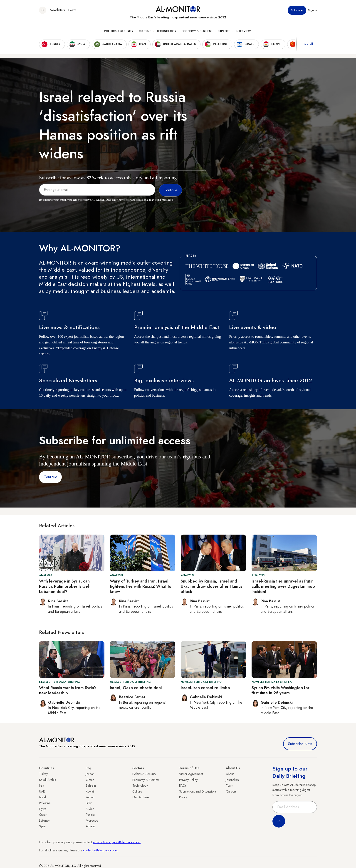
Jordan (90, 774)
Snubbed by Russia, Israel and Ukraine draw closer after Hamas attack (212, 587)
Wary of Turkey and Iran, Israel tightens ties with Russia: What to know (141, 587)
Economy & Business (197, 34)
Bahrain (91, 785)
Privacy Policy (188, 780)
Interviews (244, 34)
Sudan (90, 809)
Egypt (43, 809)
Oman (90, 780)
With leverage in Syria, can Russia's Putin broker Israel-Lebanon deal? (65, 587)
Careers (231, 791)
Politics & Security (119, 34)
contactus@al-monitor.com (100, 850)
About (230, 774)
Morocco (92, 820)
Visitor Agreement (191, 774)
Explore (224, 34)
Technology (166, 34)
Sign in (313, 13)
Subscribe (297, 13)
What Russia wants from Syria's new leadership (68, 690)
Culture (145, 34)
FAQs (183, 785)
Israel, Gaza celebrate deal (136, 688)
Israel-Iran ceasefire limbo (205, 688)
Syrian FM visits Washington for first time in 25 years (281, 690)
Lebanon (45, 820)
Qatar (43, 815)
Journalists (232, 780)
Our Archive (141, 797)
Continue (50, 477)
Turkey (43, 774)
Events (72, 13)
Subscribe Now (300, 744)
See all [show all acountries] (308, 48)
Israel (42, 797)
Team (230, 785)
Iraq (88, 768)
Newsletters (57, 13)
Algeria (91, 826)
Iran (42, 785)
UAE (42, 791)
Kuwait (90, 791)
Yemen (90, 797)
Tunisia (90, 815)
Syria (42, 826)
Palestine (45, 803)
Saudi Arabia (48, 780)
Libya (89, 803)
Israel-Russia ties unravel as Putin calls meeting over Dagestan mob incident (283, 587)
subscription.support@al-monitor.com (117, 842)
